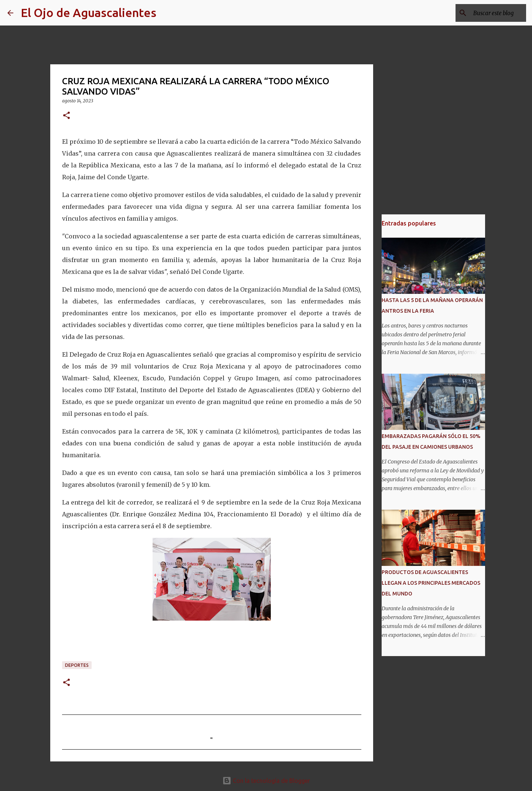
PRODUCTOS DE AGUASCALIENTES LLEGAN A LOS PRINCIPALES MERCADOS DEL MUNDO (431, 583)
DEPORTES (77, 665)
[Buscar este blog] (487, 13)
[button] (66, 116)
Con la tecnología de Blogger (266, 781)
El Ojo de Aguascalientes (88, 13)
